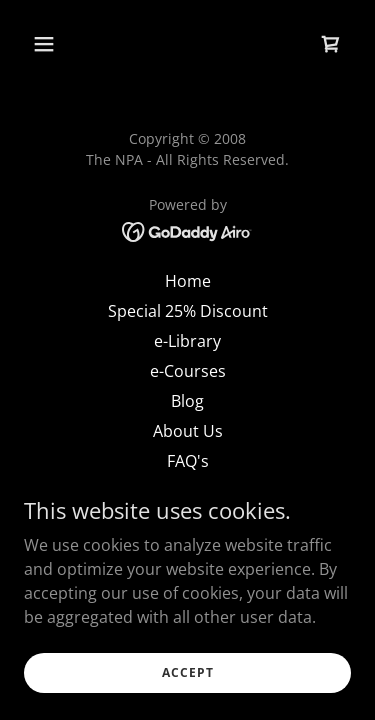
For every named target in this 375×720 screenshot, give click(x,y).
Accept (188, 672)
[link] (331, 44)
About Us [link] (188, 431)
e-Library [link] (187, 341)
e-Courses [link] (188, 371)
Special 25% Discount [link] (188, 311)
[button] (61, 44)
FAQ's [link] (188, 461)
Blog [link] (187, 401)
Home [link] (188, 281)
